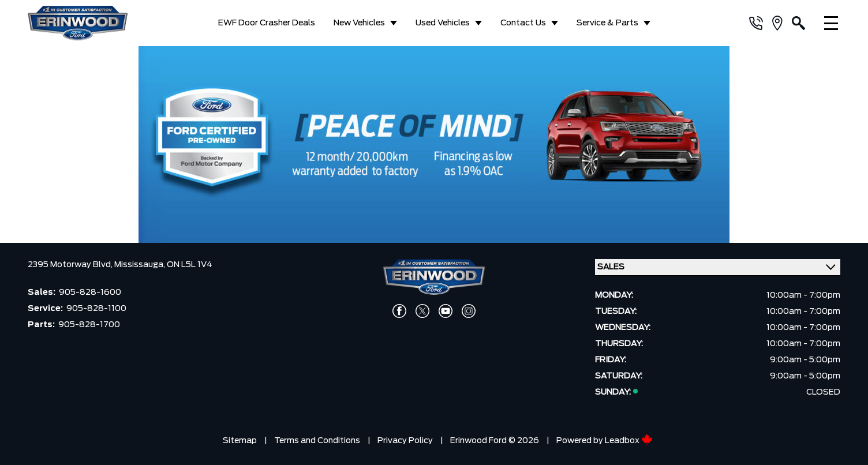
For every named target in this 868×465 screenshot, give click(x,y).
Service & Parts (607, 23)
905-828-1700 (89, 325)
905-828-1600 (90, 292)
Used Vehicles (443, 23)
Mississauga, (141, 265)
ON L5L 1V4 (190, 265)
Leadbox (629, 441)
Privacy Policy (405, 441)
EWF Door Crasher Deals (267, 23)
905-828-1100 (96, 309)
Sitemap (240, 441)
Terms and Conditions (317, 441)
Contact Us (523, 23)
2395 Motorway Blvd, (71, 265)
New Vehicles (359, 23)
